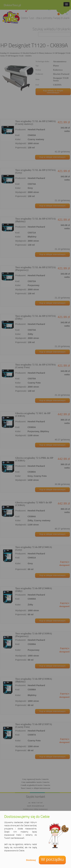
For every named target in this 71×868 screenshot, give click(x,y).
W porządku (52, 859)
